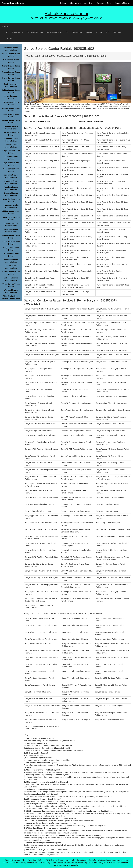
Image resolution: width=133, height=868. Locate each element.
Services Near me (123, 3)
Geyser (89, 32)
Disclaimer (16, 860)
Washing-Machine (35, 32)
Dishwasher (77, 32)
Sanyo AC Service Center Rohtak (38, 121)
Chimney (117, 32)
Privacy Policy (27, 860)
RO (108, 32)
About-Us (89, 3)
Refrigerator (18, 32)
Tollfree (63, 3)
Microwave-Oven (54, 32)
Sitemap (8, 860)
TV (67, 32)
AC (7, 32)
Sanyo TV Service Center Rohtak (91, 121)
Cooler (99, 32)
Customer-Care (104, 3)
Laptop (9, 38)
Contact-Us (75, 3)
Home (5, 26)
